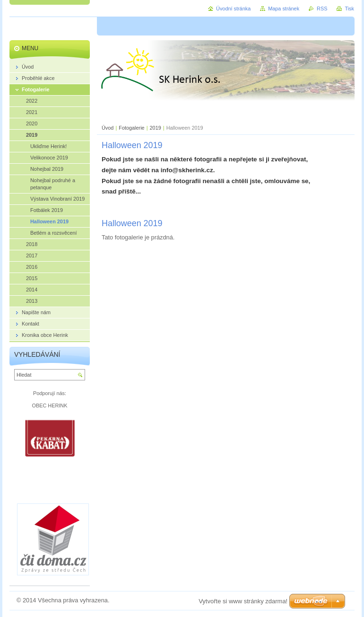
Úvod (108, 128)
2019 (156, 128)
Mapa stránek (284, 9)
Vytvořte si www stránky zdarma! (243, 601)
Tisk (349, 9)
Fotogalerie (131, 128)
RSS (322, 9)
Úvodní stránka (233, 9)
